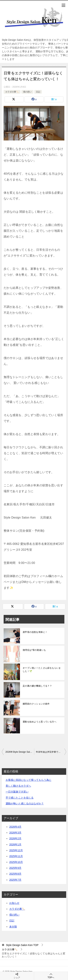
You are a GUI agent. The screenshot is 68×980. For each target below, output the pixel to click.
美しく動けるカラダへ (18, 786)
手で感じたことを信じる (20, 798)
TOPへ (51, 976)
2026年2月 (15, 838)
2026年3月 (15, 833)
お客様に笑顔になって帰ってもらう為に (28, 780)
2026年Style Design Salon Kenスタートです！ (20, 752)
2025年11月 (16, 856)
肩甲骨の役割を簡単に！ (35, 632)
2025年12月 (16, 850)
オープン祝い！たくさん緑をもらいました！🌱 (42, 670)
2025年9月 (15, 868)
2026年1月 (15, 844)
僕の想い (27, 92)
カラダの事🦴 (12, 92)
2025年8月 (15, 874)
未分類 (13, 927)
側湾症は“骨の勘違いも (34, 650)
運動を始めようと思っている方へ (40, 722)
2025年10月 (16, 862)
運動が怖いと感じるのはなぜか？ (25, 803)
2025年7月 (15, 880)
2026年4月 (15, 827)
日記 (38, 92)
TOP (22, 945)
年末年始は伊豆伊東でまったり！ (51, 752)
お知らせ (14, 903)
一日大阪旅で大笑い (17, 792)
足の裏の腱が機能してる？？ (37, 686)
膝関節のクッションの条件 (36, 704)
